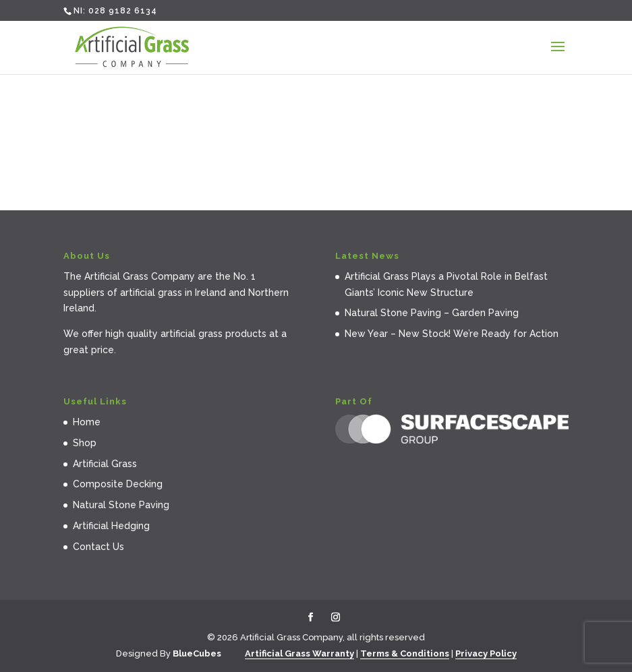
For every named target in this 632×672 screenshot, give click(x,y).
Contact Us (98, 547)
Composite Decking (118, 484)
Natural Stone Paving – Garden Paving (432, 313)
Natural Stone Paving (121, 505)
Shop (85, 443)
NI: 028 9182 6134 (115, 11)
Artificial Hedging (111, 526)
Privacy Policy (486, 653)
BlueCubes (197, 653)
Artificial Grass (105, 464)
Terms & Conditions (405, 653)
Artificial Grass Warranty (299, 653)
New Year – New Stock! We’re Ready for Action (452, 334)
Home (87, 422)
